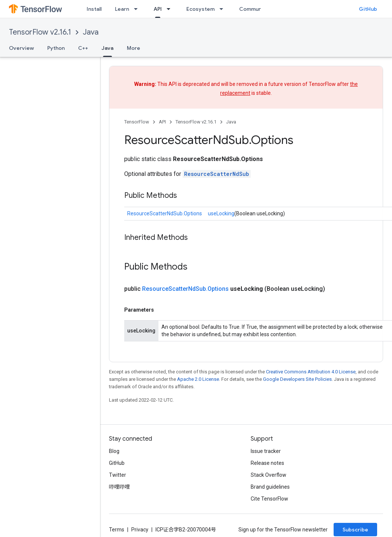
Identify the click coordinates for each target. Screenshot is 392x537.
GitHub (368, 9)
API (162, 122)
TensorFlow (137, 122)
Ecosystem (200, 9)
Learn (122, 9)
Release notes (267, 463)
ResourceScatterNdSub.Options (165, 213)
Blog (114, 451)
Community (254, 9)
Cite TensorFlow (269, 499)
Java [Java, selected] (107, 48)
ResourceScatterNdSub (217, 174)
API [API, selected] (158, 9)
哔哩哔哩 (119, 487)
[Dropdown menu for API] (171, 9)
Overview (21, 48)
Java (91, 32)
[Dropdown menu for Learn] (138, 9)
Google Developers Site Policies (297, 379)
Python (56, 48)
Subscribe (355, 530)
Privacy (140, 530)
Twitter (118, 475)
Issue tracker (266, 451)
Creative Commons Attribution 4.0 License (311, 372)
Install (94, 9)
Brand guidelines (270, 487)
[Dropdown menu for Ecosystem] (224, 9)
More (134, 48)
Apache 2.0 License (198, 379)
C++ (83, 48)
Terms (117, 530)
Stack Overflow (269, 475)
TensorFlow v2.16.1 (40, 32)
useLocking (221, 213)
